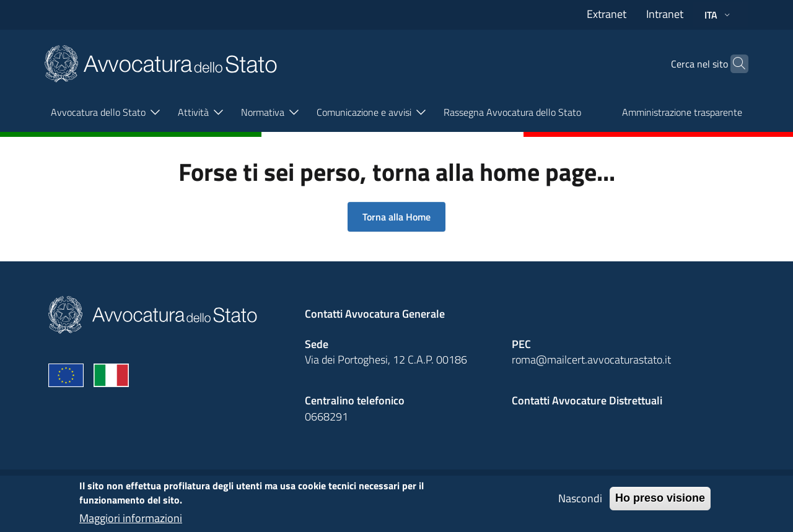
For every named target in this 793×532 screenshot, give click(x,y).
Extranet (607, 14)
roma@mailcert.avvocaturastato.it (591, 360)
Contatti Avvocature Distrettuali (587, 400)
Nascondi (580, 503)
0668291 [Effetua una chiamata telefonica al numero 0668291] (326, 416)
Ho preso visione (660, 503)
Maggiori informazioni (131, 523)
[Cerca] (734, 64)
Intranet (665, 14)
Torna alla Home (396, 217)
